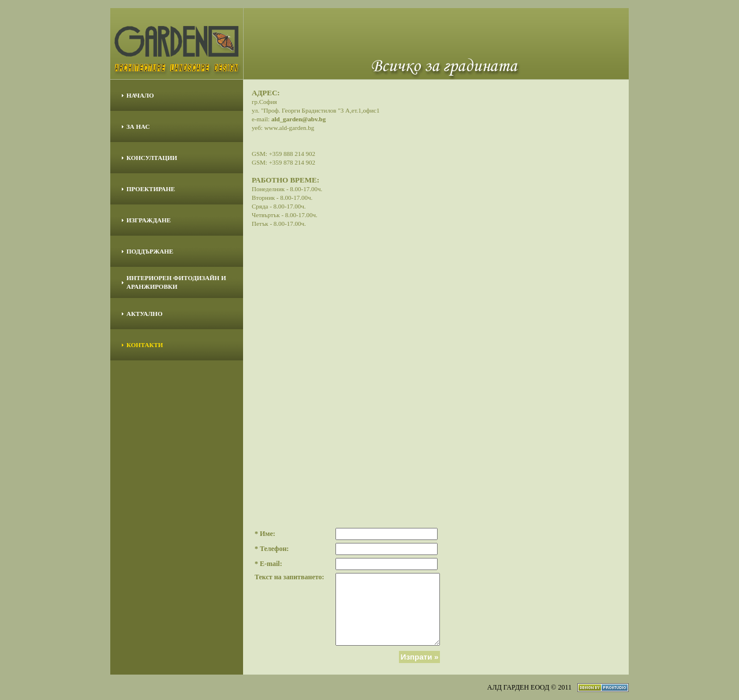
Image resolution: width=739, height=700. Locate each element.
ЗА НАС (138, 126)
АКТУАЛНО (144, 314)
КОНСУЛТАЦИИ (152, 158)
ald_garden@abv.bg (298, 119)
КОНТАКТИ (145, 345)
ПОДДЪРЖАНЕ (150, 251)
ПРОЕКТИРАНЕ (151, 189)
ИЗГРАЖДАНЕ (149, 220)
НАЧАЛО (140, 95)
